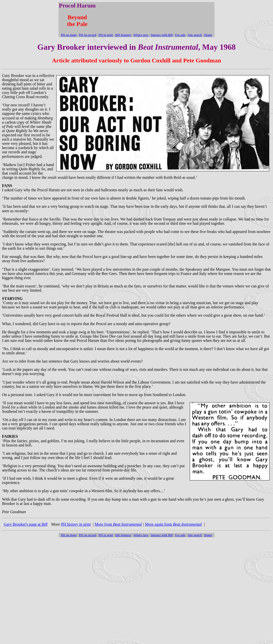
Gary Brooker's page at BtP (26, 524)
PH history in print (76, 524)
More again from (173, 524)
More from (118, 524)
